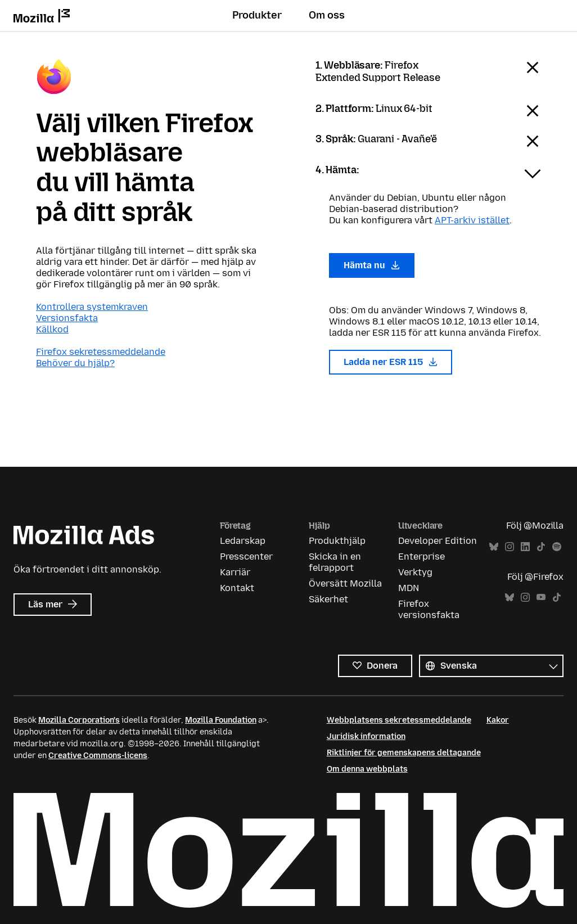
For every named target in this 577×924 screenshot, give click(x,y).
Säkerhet (328, 599)
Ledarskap (243, 541)
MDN (409, 588)
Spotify (557, 547)
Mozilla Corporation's (79, 720)
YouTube (541, 598)
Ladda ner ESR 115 (391, 362)
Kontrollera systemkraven (92, 307)
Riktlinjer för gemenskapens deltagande (404, 753)
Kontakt (237, 588)
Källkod (52, 329)
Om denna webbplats (367, 769)
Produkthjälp (337, 541)
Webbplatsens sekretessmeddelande (399, 720)
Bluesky (494, 547)
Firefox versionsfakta (429, 609)
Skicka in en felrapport (335, 562)
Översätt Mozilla (345, 583)
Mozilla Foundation (221, 720)
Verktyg (415, 572)
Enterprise (422, 556)
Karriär (235, 572)
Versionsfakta (67, 318)
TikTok (541, 547)
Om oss (327, 15)
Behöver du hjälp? (75, 363)
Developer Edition (438, 541)
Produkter (257, 15)
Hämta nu (372, 265)
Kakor (498, 720)
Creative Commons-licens (98, 756)
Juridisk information (366, 736)
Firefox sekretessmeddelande (101, 352)
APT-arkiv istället (472, 220)
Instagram (510, 547)
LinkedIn (525, 547)
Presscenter (246, 556)
